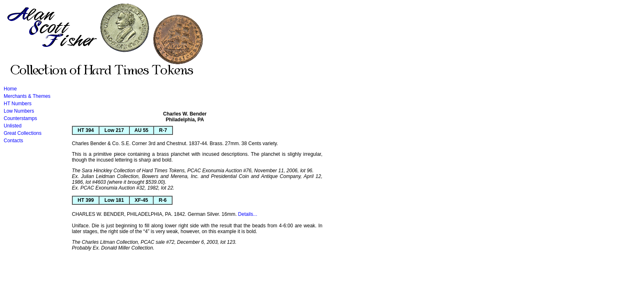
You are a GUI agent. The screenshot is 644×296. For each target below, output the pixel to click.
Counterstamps (20, 118)
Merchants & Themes (27, 96)
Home (10, 89)
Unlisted (13, 126)
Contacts (13, 141)
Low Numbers (19, 111)
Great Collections (23, 133)
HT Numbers (18, 104)
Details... (248, 214)
